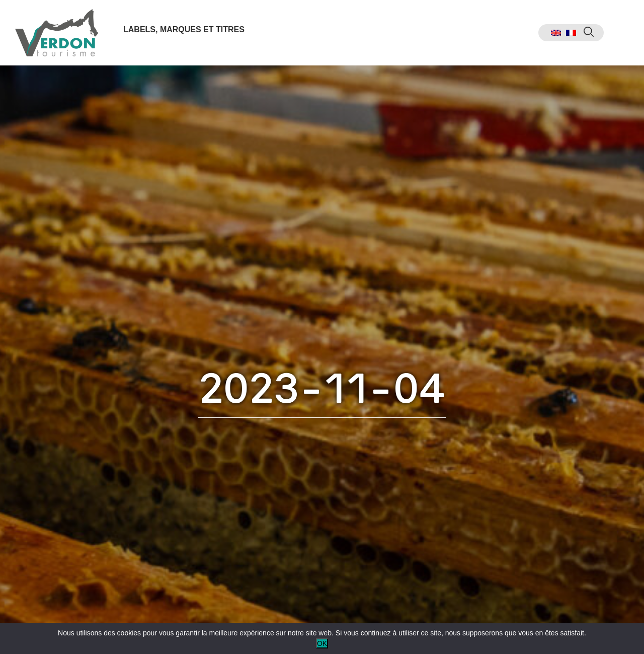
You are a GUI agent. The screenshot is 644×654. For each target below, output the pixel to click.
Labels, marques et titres (184, 29)
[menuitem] (556, 33)
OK (322, 643)
